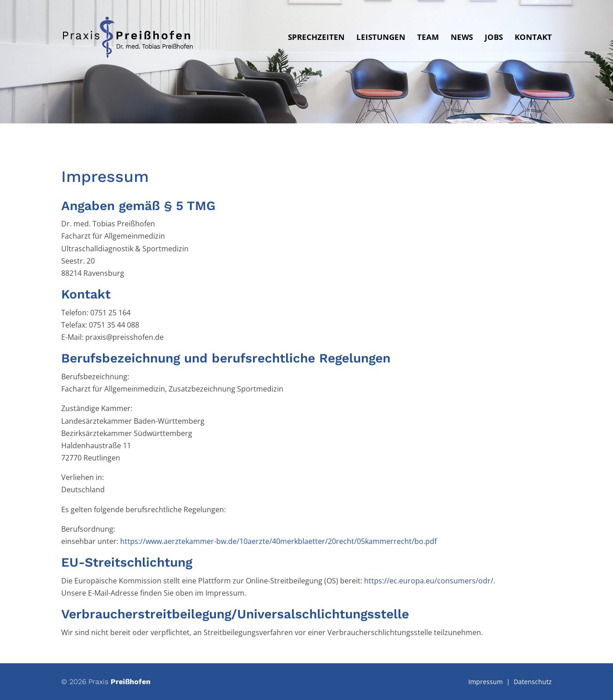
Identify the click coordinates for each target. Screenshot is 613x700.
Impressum (486, 682)
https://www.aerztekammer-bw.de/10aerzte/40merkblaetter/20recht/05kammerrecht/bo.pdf (278, 541)
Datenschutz (533, 682)
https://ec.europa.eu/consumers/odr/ (429, 581)
